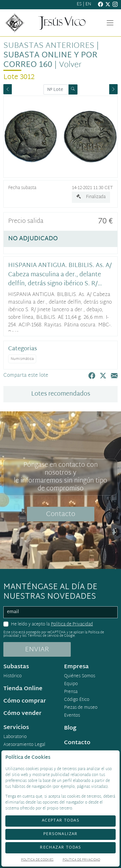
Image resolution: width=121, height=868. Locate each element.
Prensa (71, 692)
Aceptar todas (60, 821)
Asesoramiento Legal (24, 745)
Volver (70, 65)
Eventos (72, 716)
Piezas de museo (81, 708)
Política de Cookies (37, 860)
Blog (70, 728)
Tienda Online (23, 689)
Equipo (71, 684)
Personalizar (60, 834)
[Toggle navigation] (110, 23)
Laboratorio (15, 737)
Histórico (12, 676)
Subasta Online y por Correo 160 (50, 60)
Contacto (61, 514)
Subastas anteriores (49, 46)
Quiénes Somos (80, 676)
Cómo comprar (25, 701)
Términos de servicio (43, 636)
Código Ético (77, 700)
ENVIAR (37, 650)
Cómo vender (22, 714)
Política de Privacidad (72, 624)
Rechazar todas (60, 848)
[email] (60, 612)
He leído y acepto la (52, 625)
